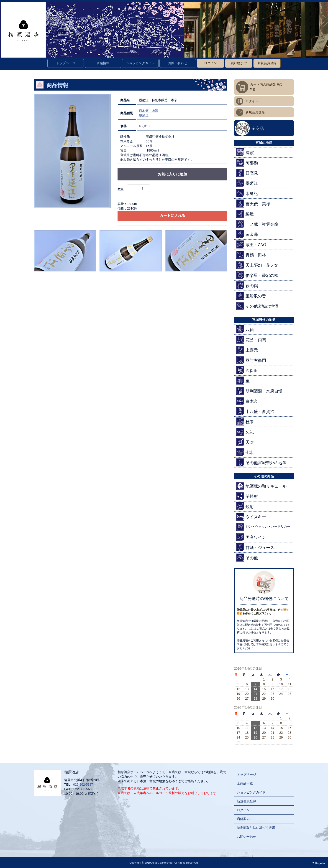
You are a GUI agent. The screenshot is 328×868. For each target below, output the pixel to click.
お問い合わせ (178, 63)
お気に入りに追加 (172, 174)
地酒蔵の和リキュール (261, 486)
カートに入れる (172, 216)
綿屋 (245, 214)
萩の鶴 (247, 285)
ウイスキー (251, 517)
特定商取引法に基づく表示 (256, 828)
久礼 (245, 432)
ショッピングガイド (140, 63)
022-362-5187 (83, 784)
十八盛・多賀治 (255, 411)
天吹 (245, 442)
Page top (318, 863)
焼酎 (245, 506)
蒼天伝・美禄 (253, 204)
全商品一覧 (245, 783)
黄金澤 (247, 234)
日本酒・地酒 (149, 111)
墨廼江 (144, 115)
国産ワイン (251, 537)
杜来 (245, 421)
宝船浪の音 (251, 296)
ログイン (210, 63)
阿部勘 (247, 163)
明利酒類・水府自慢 (259, 391)
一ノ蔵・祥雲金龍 (257, 224)
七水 (245, 452)
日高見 (247, 173)
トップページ (66, 63)
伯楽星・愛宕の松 (257, 275)
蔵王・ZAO (251, 244)
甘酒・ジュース (255, 547)
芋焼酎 (247, 496)
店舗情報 (103, 63)
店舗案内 (243, 819)
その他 (247, 558)
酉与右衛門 (251, 360)
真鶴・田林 (251, 255)
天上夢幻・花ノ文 (257, 265)
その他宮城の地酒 (257, 306)
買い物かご (239, 63)
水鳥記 (247, 193)
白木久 (247, 401)
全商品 (258, 129)
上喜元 (247, 350)
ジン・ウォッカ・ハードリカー (263, 527)
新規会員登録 (267, 63)
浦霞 (245, 152)
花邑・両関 (251, 340)
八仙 (245, 329)
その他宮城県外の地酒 (261, 462)
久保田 (247, 370)
